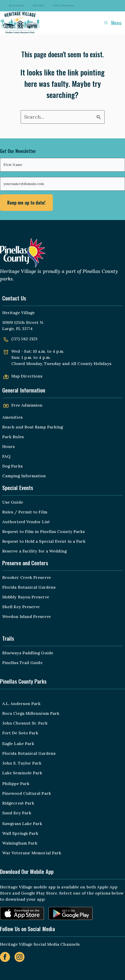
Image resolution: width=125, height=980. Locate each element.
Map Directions (27, 376)
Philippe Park (16, 784)
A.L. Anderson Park (21, 704)
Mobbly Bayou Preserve (26, 597)
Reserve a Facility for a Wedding (35, 551)
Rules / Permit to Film (25, 512)
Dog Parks (12, 466)
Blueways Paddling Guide (28, 653)
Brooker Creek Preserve (27, 577)
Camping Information (24, 476)
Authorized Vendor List (26, 522)
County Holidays (94, 364)
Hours (9, 446)
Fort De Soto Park (20, 733)
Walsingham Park (20, 843)
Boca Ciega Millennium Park (31, 713)
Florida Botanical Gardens (29, 587)
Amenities (12, 417)
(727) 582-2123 (24, 339)
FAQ (6, 456)
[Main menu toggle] (113, 23)
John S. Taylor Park (22, 763)
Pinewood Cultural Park (27, 793)
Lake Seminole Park (22, 773)
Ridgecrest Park (18, 803)
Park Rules (13, 437)
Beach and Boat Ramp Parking (33, 427)
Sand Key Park (17, 813)
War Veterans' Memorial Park (32, 853)
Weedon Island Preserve (27, 616)
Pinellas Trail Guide (22, 663)
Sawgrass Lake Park (22, 824)
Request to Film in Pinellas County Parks (44, 531)
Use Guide (13, 502)
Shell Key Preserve (21, 607)
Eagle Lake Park (18, 744)
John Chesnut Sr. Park (25, 723)
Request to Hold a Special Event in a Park (44, 541)
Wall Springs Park (20, 833)
